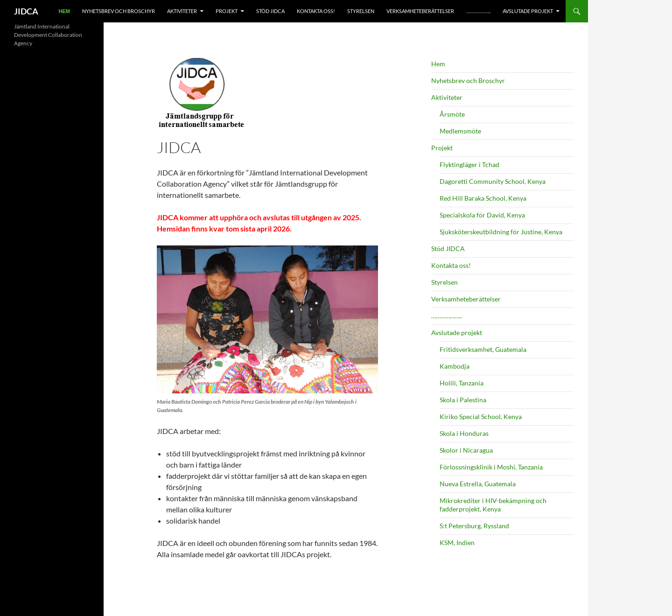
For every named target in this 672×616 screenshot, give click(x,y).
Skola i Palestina (463, 400)
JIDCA (26, 11)
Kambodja (455, 366)
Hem (64, 11)
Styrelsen (361, 11)
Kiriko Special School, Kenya (481, 416)
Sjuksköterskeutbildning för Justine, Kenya (501, 232)
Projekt (227, 11)
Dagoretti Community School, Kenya (493, 181)
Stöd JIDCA (270, 11)
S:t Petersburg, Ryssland (474, 526)
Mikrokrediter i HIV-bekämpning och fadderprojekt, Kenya (493, 505)
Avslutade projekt (528, 11)
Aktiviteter (182, 11)
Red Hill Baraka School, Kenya (483, 198)
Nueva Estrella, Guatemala (478, 484)
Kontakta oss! (316, 11)
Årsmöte (452, 114)
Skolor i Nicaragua (466, 450)
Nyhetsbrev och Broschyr (119, 11)
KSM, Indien (457, 542)
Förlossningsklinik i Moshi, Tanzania (491, 467)
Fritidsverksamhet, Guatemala (483, 349)
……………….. (478, 11)
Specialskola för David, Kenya (482, 215)
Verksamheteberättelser (420, 11)
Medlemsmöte (460, 131)
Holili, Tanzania (462, 383)
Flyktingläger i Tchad (469, 164)
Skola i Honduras (464, 433)
